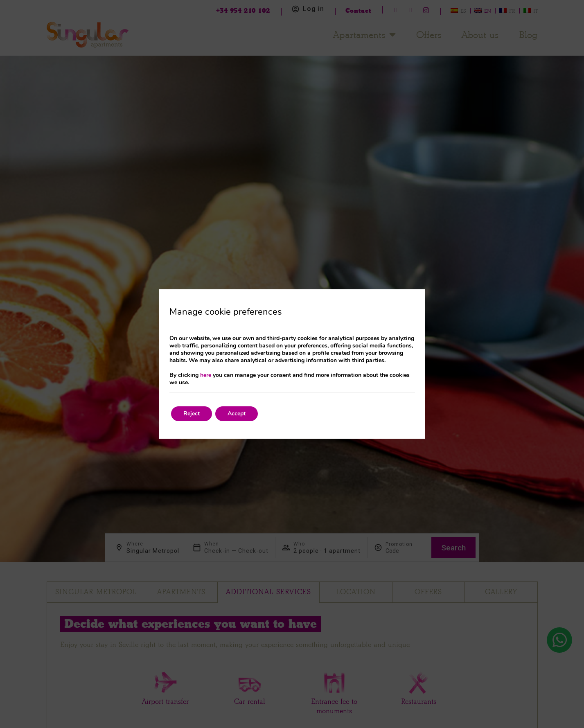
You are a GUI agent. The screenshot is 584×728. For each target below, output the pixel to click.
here (206, 375)
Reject (192, 414)
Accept (237, 414)
